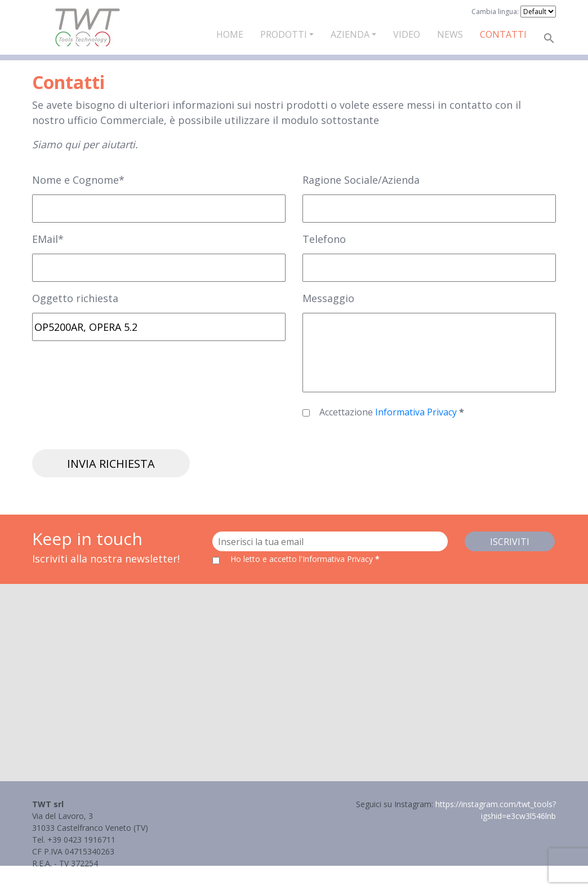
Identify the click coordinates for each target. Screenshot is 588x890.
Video (407, 34)
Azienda (350, 34)
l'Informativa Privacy (337, 559)
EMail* (48, 239)
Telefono (324, 239)
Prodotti (284, 34)
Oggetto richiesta (75, 298)
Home (230, 34)
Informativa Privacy (417, 412)
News (450, 34)
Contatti (503, 34)
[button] (294, 672)
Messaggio (328, 298)
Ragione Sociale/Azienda (361, 180)
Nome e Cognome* (78, 180)
